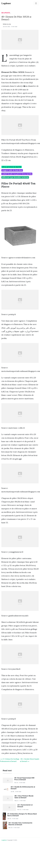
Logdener (4, 840)
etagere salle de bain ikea (12, 170)
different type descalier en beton (15, 177)
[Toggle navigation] (36, 3)
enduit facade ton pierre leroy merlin (17, 174)
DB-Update (6, 13)
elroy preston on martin (12, 167)
